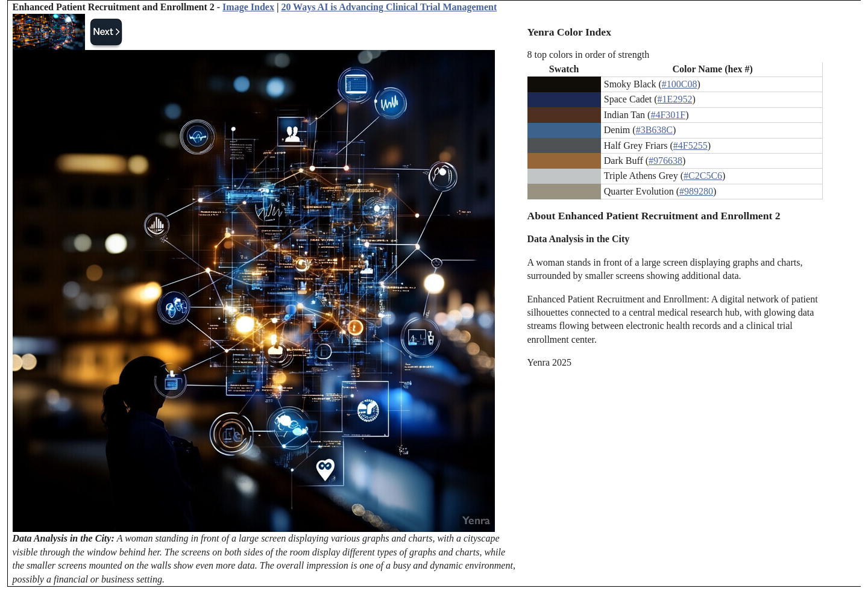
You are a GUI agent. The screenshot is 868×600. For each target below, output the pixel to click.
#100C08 (680, 84)
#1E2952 (675, 99)
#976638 (665, 161)
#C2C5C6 (703, 176)
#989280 (696, 191)
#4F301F (668, 115)
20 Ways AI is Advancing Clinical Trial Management (389, 7)
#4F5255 (690, 145)
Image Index (248, 7)
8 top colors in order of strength (589, 55)
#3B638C (654, 130)
